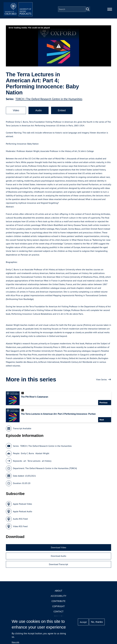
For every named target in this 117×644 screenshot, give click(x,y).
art (25, 463)
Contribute (58, 603)
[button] (59, 48)
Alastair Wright (42, 455)
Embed (62, 112)
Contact (59, 613)
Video (16, 112)
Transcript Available (22, 430)
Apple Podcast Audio (23, 513)
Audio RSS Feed (20, 521)
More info (16, 642)
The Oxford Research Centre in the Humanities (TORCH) (51, 470)
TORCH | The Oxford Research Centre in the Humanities (49, 101)
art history (47, 463)
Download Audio (58, 558)
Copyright (59, 608)
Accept (83, 622)
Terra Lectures (34, 463)
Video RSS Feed (20, 528)
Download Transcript (58, 566)
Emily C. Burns (28, 455)
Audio (38, 112)
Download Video (59, 549)
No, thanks (97, 622)
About (59, 592)
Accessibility (58, 598)
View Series (101, 381)
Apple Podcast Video (23, 506)
